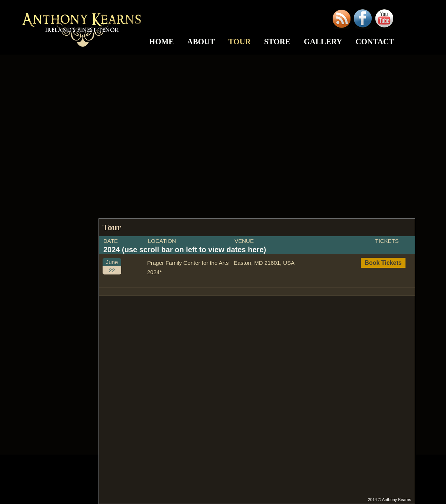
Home (161, 42)
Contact (375, 42)
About (201, 42)
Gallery (323, 42)
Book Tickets (383, 263)
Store (277, 42)
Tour (239, 42)
